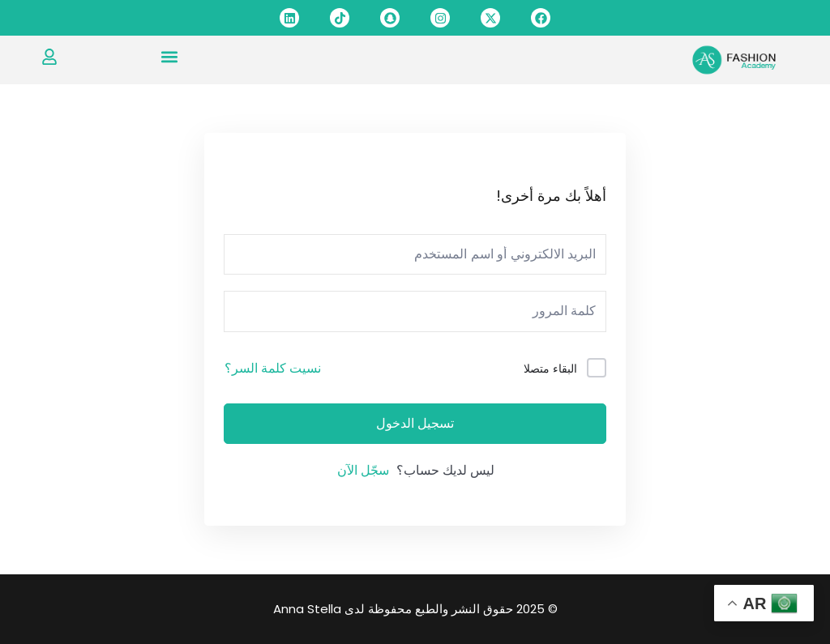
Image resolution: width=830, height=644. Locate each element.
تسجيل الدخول (415, 424)
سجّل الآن (363, 470)
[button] (169, 56)
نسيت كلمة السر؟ (273, 368)
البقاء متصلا (550, 369)
